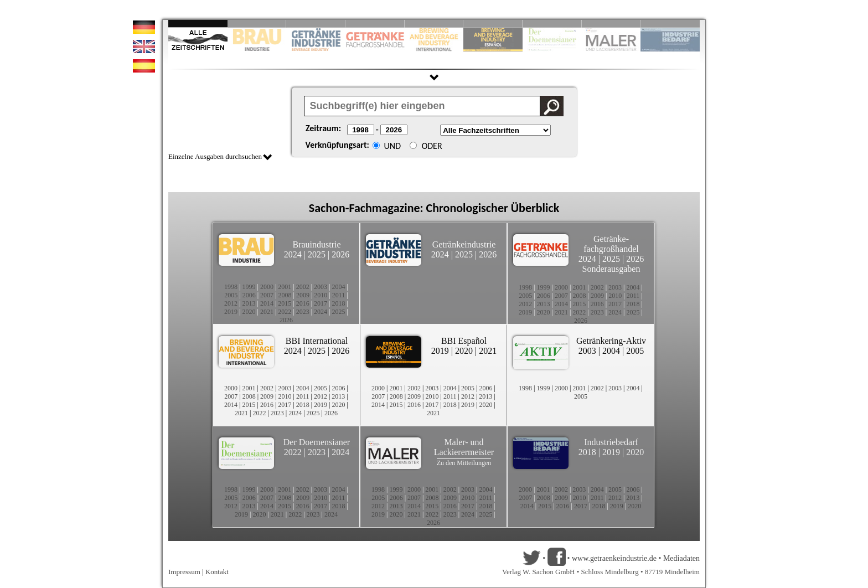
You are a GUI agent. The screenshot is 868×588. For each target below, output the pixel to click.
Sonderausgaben (611, 269)
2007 (267, 295)
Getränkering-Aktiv (611, 341)
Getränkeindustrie (464, 244)
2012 (231, 303)
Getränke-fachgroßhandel (611, 244)
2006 (249, 295)
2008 (285, 295)
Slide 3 (316, 24)
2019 (231, 312)
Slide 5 (434, 24)
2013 (249, 303)
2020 (249, 312)
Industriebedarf (611, 442)
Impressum (184, 572)
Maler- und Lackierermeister (464, 447)
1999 (249, 287)
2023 (303, 312)
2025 (317, 254)
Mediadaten (681, 558)
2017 (321, 303)
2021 (267, 312)
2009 (303, 295)
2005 (231, 295)
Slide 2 (257, 24)
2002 (303, 287)
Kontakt (217, 572)
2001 (285, 287)
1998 (231, 287)
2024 (293, 254)
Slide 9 (611, 24)
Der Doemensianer (317, 442)
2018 (339, 303)
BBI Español (464, 341)
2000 (267, 287)
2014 (267, 303)
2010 (321, 295)
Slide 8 (552, 24)
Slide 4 (375, 24)
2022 (285, 312)
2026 (340, 254)
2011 (339, 295)
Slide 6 (493, 24)
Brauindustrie (316, 244)
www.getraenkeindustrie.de (614, 558)
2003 (321, 287)
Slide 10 (670, 24)
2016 (303, 303)
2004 (339, 287)
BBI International (317, 341)
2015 (285, 303)
